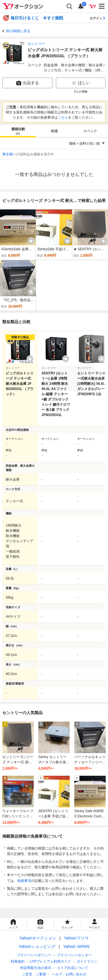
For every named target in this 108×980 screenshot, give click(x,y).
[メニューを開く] (102, 6)
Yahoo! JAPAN (76, 946)
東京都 (7, 154)
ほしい (81, 83)
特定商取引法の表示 (36, 968)
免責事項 (24, 881)
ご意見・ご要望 (34, 974)
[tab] (18, 131)
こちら (63, 117)
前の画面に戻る (18, 31)
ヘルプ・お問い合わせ (69, 974)
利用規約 (18, 961)
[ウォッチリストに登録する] (30, 359)
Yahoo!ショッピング (37, 946)
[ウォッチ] (31, 241)
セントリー (36, 44)
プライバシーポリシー (34, 955)
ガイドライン (87, 961)
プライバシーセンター (74, 955)
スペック (90, 131)
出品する (27, 83)
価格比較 (18, 132)
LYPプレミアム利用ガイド (51, 961)
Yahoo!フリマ (76, 938)
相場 (54, 131)
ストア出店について (73, 968)
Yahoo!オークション (38, 938)
